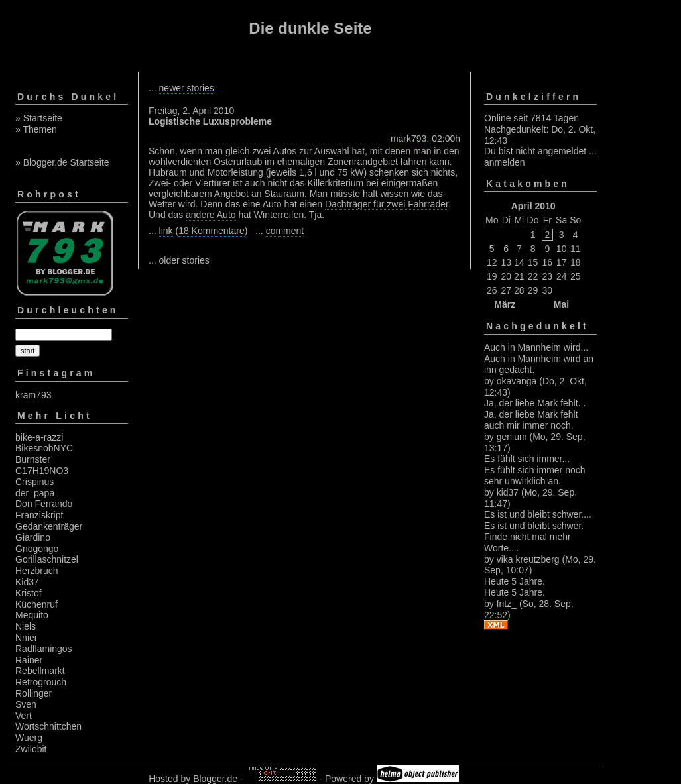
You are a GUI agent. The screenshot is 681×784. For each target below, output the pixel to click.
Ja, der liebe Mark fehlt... (535, 403)
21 (519, 276)
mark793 (408, 139)
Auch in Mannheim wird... (536, 347)
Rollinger (33, 693)
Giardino (33, 537)
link (166, 231)
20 (506, 276)
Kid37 (27, 582)
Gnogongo (37, 549)
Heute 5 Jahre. (515, 581)
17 (562, 262)
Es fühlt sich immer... (527, 459)
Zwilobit (31, 749)
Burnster (33, 459)
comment (285, 231)
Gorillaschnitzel (47, 559)
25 (576, 276)
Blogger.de (215, 779)
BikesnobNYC (44, 448)
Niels (26, 626)
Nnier (26, 638)
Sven (26, 704)
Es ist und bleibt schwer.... (538, 514)
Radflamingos (44, 649)
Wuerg (29, 738)
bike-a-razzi (39, 437)
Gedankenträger (49, 526)
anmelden (505, 162)
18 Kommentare (212, 231)
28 (519, 290)
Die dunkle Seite (310, 28)
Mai (561, 304)
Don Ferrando (44, 504)
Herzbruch (37, 571)
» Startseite (39, 118)
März (505, 304)
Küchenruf (36, 604)
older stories (184, 260)
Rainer (29, 660)
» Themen (36, 129)
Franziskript (39, 515)
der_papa (35, 493)
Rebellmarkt (40, 671)
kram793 (33, 395)
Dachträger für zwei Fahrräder (387, 204)
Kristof (29, 593)
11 (576, 249)
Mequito (32, 615)
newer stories (187, 88)
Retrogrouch (41, 682)
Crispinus (34, 482)
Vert (24, 716)
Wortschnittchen (48, 726)
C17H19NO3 (42, 471)
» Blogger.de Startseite (62, 162)
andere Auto (211, 215)
